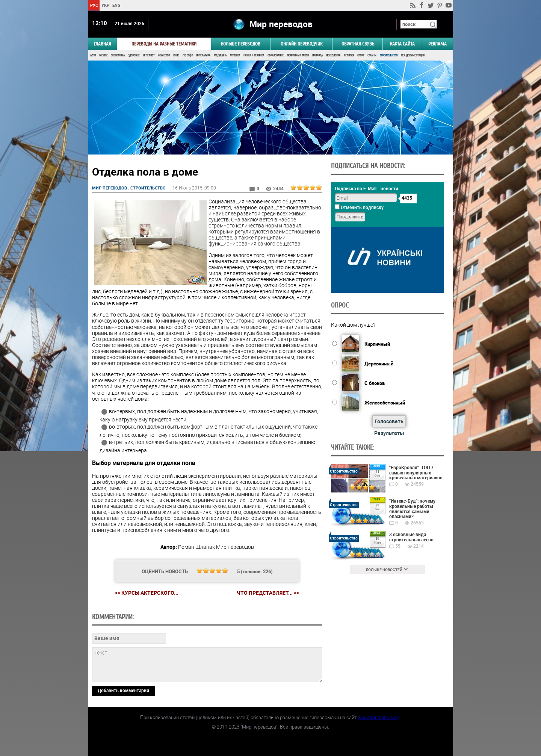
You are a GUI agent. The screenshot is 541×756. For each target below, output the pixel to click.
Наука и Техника (254, 55)
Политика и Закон (298, 55)
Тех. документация (413, 55)
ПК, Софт (188, 55)
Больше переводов (241, 44)
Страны (372, 55)
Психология (333, 55)
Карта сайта (402, 44)
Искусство (164, 55)
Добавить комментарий (123, 690)
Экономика (118, 55)
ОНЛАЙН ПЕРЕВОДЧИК (301, 44)
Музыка (235, 55)
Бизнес (103, 55)
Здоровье (134, 55)
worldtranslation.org (379, 717)
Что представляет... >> (268, 593)
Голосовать (389, 421)
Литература (203, 55)
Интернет (149, 55)
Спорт (361, 55)
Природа (317, 55)
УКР (105, 5)
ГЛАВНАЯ (103, 44)
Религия (349, 55)
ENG (116, 5)
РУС (94, 5)
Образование (276, 55)
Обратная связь (358, 44)
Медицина (220, 55)
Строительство (389, 55)
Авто (93, 55)
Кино (176, 55)
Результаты (389, 433)
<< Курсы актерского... (147, 593)
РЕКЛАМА (437, 44)
